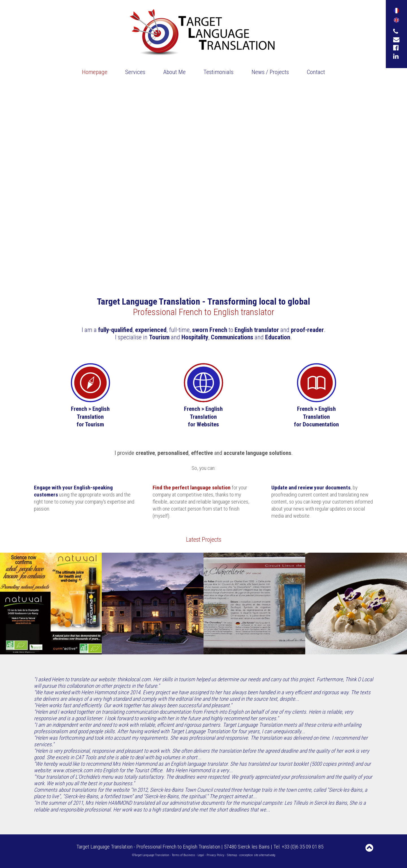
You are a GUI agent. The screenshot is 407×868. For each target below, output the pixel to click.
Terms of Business (183, 855)
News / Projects (270, 72)
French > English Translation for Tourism (90, 416)
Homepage (95, 72)
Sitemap (232, 855)
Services (135, 72)
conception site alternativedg (257, 855)
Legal (201, 855)
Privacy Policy (216, 855)
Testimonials (218, 72)
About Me (175, 72)
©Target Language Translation (151, 855)
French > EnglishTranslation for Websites (203, 416)
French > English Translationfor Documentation (316, 416)
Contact (316, 72)
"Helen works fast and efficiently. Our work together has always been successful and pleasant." (133, 705)
